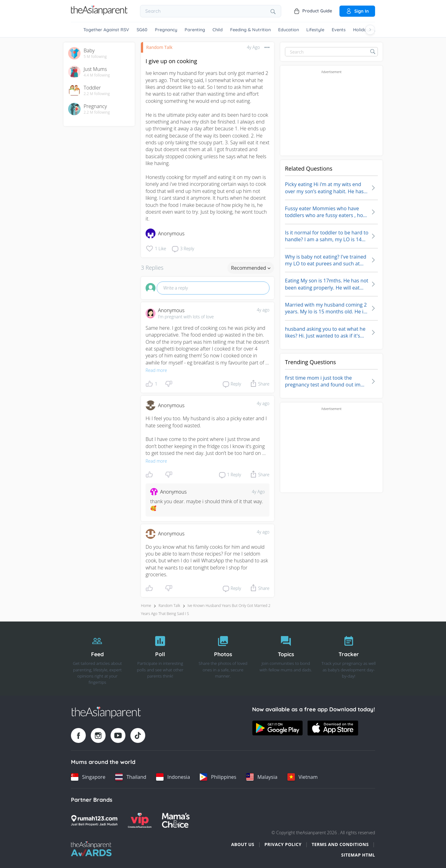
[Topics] (286, 659)
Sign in (357, 11)
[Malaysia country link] (262, 777)
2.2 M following (97, 94)
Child (218, 30)
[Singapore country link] (88, 777)
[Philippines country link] (218, 777)
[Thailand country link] (131, 777)
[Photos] (223, 659)
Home (146, 606)
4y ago (263, 310)
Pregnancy (166, 30)
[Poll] (160, 659)
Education (289, 30)
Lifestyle (315, 30)
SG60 (142, 30)
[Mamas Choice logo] (176, 820)
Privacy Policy (283, 844)
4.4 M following (97, 75)
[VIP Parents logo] (140, 820)
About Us (243, 844)
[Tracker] (349, 659)
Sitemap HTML (358, 855)
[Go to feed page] (99, 13)
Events (339, 30)
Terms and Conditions (340, 844)
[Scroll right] (370, 30)
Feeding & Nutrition (250, 30)
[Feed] (97, 659)
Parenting (195, 30)
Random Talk (159, 47)
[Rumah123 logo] (94, 820)
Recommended (251, 268)
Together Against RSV (106, 30)
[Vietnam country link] (303, 777)
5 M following (95, 57)
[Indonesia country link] (173, 777)
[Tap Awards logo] (91, 849)
